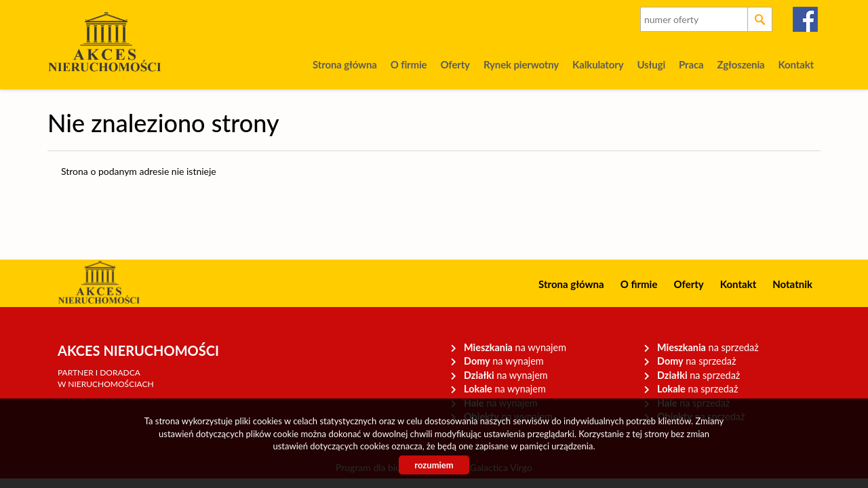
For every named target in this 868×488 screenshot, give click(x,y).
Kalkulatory (598, 64)
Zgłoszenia (741, 64)
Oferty (455, 64)
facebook (806, 19)
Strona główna (345, 64)
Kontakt (796, 64)
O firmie (409, 64)
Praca (691, 64)
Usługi (651, 64)
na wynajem (515, 347)
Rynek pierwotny (521, 64)
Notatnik (792, 284)
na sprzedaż (708, 347)
